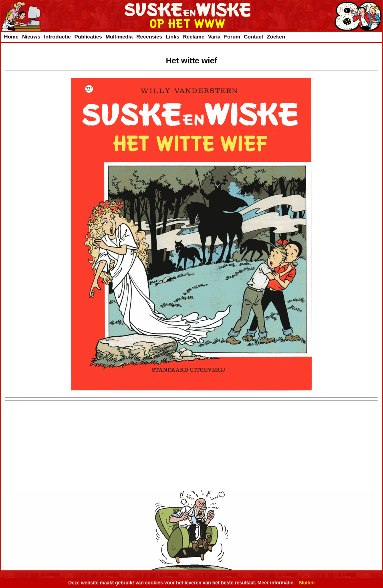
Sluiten (306, 583)
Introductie (57, 37)
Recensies (149, 37)
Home (11, 37)
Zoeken (276, 37)
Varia (214, 37)
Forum (232, 37)
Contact (254, 37)
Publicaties (88, 37)
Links (173, 37)
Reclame (194, 37)
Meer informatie (275, 583)
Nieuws (31, 37)
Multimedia (119, 37)
